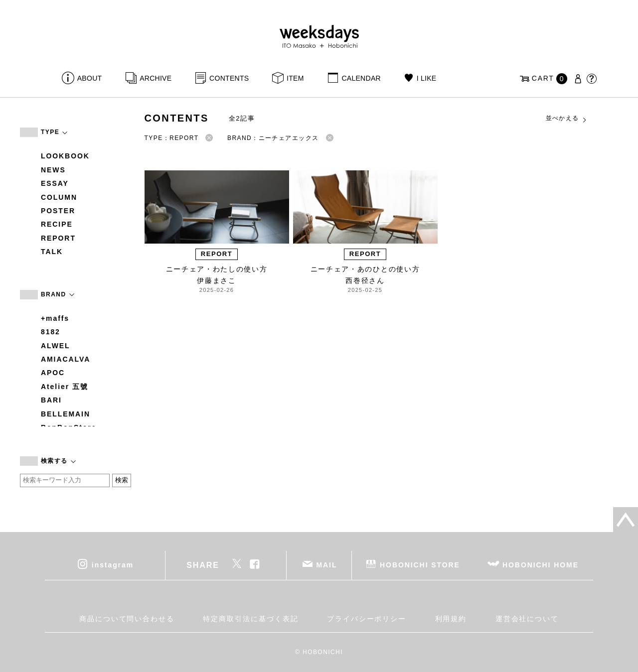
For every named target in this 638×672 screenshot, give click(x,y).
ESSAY (55, 183)
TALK (52, 252)
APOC (53, 373)
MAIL (327, 564)
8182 (51, 332)
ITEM (295, 78)
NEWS (53, 170)
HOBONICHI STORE (420, 564)
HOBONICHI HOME (541, 564)
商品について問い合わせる (127, 619)
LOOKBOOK (65, 156)
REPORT (58, 238)
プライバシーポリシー (367, 619)
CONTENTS (229, 78)
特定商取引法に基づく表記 (250, 619)
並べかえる (567, 119)
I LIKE (427, 78)
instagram (113, 564)
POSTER (58, 211)
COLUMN (59, 197)
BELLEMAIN (66, 414)
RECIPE (57, 224)
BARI (51, 400)
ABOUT (90, 78)
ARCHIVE (156, 78)
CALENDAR (361, 78)
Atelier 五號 (65, 387)
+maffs (55, 318)
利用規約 (451, 619)
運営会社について (527, 619)
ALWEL (56, 346)
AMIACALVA (66, 359)
